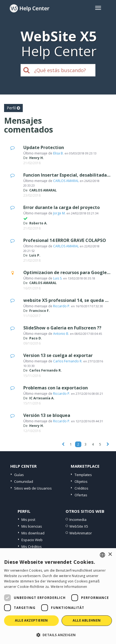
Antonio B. (61, 334)
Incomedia (78, 520)
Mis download (33, 533)
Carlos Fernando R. (68, 361)
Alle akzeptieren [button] (31, 620)
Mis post (28, 520)
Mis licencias (32, 526)
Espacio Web (32, 540)
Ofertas (81, 495)
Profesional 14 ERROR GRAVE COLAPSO (65, 240)
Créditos (81, 488)
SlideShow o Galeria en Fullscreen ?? (62, 328)
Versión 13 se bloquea (47, 415)
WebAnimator (81, 533)
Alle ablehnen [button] (87, 620)
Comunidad (24, 481)
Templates (83, 475)
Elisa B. (58, 153)
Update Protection (44, 147)
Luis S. (58, 278)
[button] (58, 635)
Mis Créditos (32, 547)
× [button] (110, 554)
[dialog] (58, 596)
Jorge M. (59, 213)
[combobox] (102, 555)
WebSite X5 (79, 526)
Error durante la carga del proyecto (62, 207)
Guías (19, 475)
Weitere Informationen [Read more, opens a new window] (69, 587)
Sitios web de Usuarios (33, 488)
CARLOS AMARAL (66, 181)
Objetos (81, 481)
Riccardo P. (62, 306)
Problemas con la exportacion (56, 388)
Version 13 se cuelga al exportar (58, 355)
